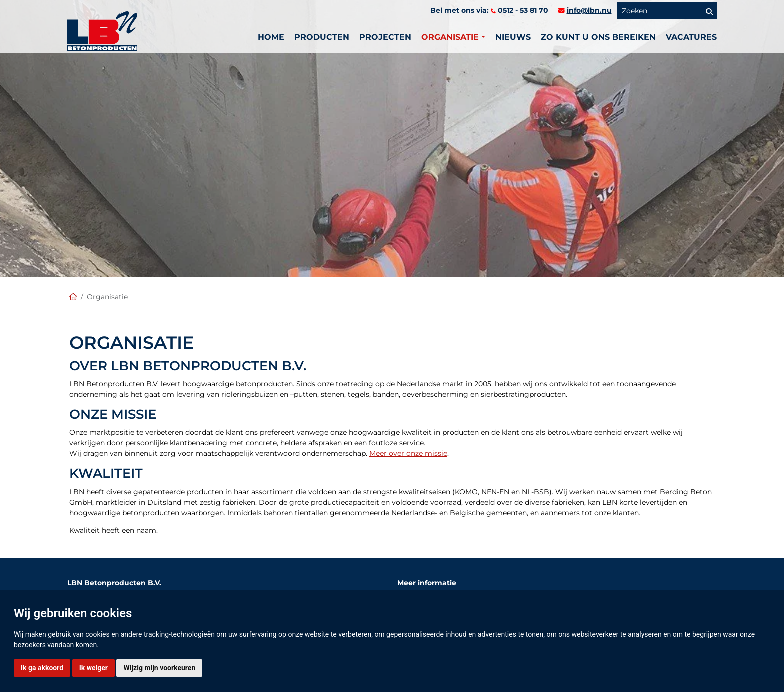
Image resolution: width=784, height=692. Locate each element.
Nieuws (513, 37)
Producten (322, 37)
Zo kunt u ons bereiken (598, 37)
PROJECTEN (385, 37)
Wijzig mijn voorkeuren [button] (159, 668)
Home (271, 37)
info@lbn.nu (589, 10)
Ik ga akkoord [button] (42, 668)
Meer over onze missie (408, 453)
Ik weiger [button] (94, 668)
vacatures (691, 37)
